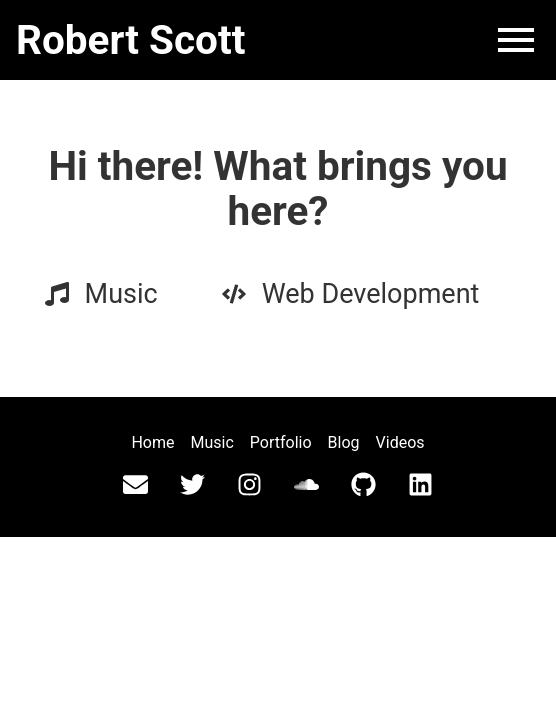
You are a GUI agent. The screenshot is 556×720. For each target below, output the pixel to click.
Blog (344, 442)
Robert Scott (130, 40)
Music (212, 442)
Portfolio (281, 442)
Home (152, 442)
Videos (400, 442)
